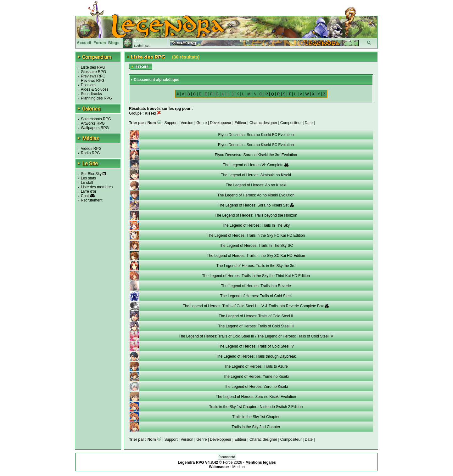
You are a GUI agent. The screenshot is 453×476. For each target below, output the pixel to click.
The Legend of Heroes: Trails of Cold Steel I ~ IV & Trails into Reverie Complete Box (256, 306)
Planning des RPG (96, 98)
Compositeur (291, 123)
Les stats (88, 178)
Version (187, 123)
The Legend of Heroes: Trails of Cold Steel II (256, 316)
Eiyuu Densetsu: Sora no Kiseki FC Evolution (256, 135)
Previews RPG (93, 76)
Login (138, 46)
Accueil (84, 43)
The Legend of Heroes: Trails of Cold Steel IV (256, 346)
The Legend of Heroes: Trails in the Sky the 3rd (256, 266)
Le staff (87, 183)
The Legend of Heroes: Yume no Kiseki (256, 377)
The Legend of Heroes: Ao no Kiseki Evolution (256, 195)
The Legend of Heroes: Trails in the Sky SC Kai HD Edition (256, 256)
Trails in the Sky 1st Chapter (256, 417)
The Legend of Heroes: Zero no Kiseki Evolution (256, 397)
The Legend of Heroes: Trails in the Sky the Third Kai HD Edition (256, 276)
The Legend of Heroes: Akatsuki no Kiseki (256, 175)
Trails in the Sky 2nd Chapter (256, 427)
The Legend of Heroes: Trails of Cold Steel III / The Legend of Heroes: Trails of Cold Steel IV (256, 336)
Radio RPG (90, 153)
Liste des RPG (93, 67)
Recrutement (92, 200)
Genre (201, 123)
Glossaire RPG (93, 72)
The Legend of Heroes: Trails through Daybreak (256, 356)
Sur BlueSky (93, 174)
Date (309, 123)
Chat (85, 196)
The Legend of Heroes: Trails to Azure (256, 366)
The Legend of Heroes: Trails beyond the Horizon (256, 215)
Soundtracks (91, 94)
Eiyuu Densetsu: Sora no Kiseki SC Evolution (256, 145)
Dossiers (88, 85)
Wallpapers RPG (95, 128)
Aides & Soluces (95, 89)
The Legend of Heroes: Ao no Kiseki (256, 185)
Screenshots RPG (96, 119)
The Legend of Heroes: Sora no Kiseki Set (256, 205)
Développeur (221, 123)
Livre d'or (89, 191)
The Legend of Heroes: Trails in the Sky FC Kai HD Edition (256, 235)
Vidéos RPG (91, 149)
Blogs (114, 43)
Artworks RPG (93, 123)
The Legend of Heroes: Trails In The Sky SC (256, 246)
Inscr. (146, 46)
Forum (100, 43)
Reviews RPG (93, 81)
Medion (239, 467)
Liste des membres (97, 187)
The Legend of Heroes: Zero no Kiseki (256, 387)
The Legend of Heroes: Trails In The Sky (256, 225)
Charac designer (263, 123)
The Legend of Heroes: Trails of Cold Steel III (256, 326)
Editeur (240, 123)
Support (171, 123)
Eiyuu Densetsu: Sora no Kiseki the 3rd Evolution (256, 155)
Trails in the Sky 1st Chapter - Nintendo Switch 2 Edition (256, 407)
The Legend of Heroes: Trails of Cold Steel (256, 296)
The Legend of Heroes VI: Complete (256, 165)
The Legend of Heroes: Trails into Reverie (256, 286)
